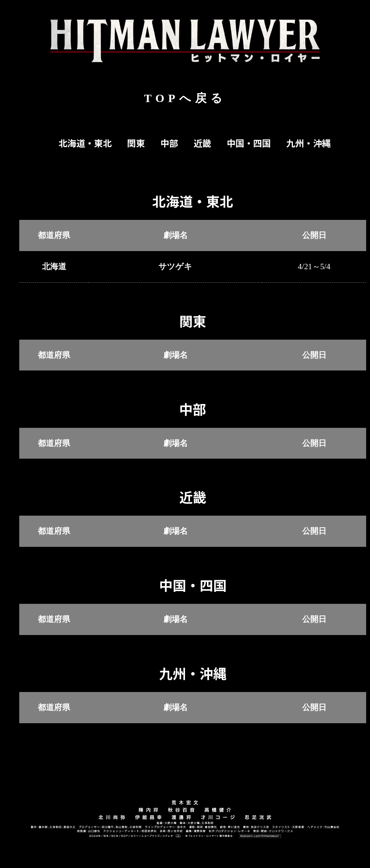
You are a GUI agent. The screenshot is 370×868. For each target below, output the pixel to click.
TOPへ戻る (185, 98)
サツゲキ (175, 266)
